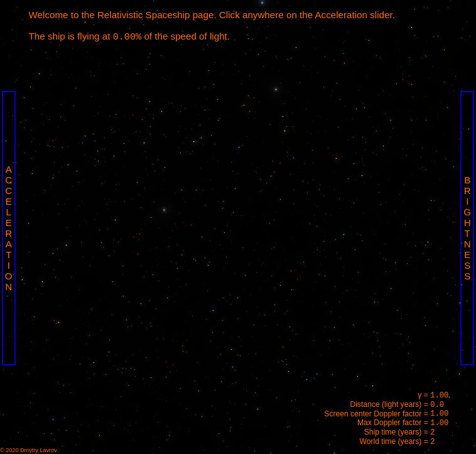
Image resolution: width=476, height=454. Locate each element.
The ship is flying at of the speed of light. (129, 37)
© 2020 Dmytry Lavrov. (29, 450)
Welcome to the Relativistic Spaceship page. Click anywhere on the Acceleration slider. (212, 15)
